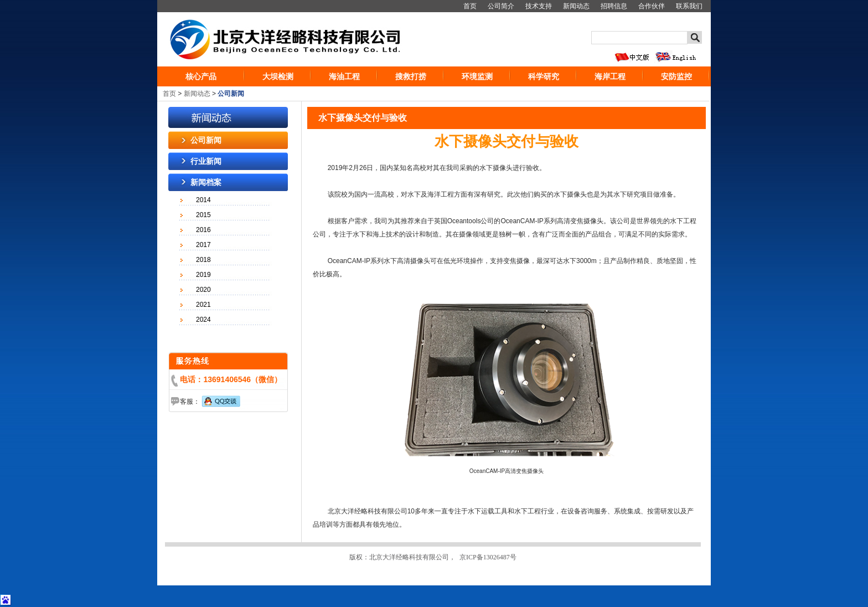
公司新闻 (206, 140)
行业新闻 (206, 161)
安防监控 (676, 76)
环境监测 (477, 76)
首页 (470, 6)
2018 (203, 260)
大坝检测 (278, 76)
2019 (203, 275)
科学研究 (544, 76)
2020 (203, 290)
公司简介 (501, 6)
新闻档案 (206, 182)
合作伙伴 (652, 6)
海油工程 (344, 76)
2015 (203, 215)
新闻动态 (576, 6)
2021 (203, 305)
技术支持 (539, 6)
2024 (203, 320)
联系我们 (689, 6)
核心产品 (201, 76)
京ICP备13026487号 (488, 557)
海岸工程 (610, 76)
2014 (203, 200)
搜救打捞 (411, 76)
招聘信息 (614, 6)
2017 (203, 245)
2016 (203, 230)
